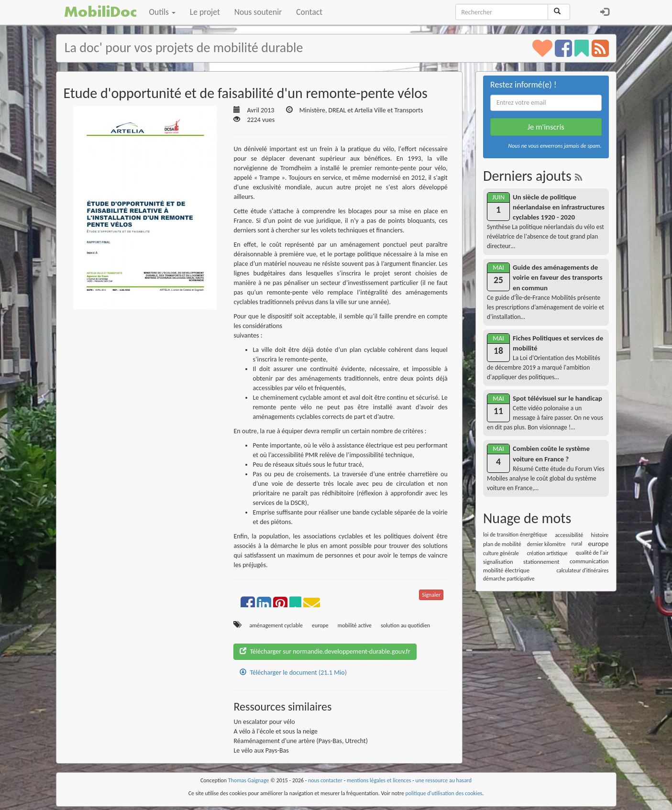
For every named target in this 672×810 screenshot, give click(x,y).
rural (577, 544)
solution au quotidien (405, 625)
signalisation (498, 562)
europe (320, 625)
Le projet (205, 12)
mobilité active (355, 625)
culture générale (501, 553)
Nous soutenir (258, 12)
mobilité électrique (506, 570)
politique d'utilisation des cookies (444, 793)
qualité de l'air (592, 553)
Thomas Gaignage (249, 780)
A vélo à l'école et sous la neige (275, 731)
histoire (600, 535)
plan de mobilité (502, 544)
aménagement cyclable (276, 625)
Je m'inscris (546, 127)
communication (589, 561)
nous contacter (325, 780)
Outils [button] (162, 12)
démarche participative (509, 579)
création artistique (547, 553)
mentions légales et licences (379, 780)
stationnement (541, 562)
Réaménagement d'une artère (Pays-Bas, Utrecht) (301, 741)
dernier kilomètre (546, 544)
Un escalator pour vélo (264, 722)
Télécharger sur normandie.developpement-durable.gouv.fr (325, 651)
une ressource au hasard (444, 780)
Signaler (431, 595)
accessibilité (569, 535)
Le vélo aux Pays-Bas (261, 750)
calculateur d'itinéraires (582, 570)
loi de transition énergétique (515, 535)
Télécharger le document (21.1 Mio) (293, 673)
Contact (309, 12)
